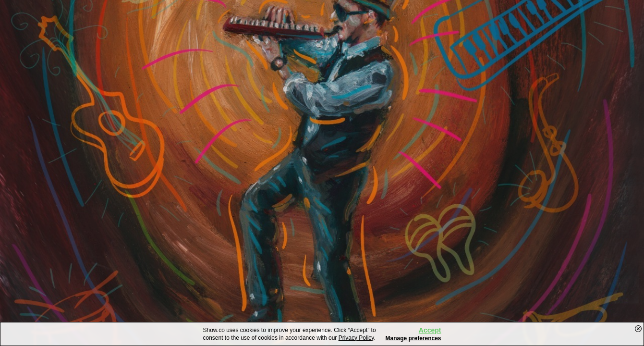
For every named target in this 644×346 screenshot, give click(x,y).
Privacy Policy (356, 338)
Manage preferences (413, 338)
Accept (430, 330)
